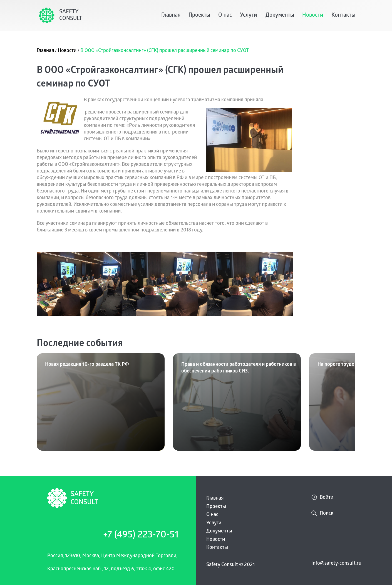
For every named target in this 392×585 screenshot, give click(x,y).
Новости (313, 16)
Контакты (343, 16)
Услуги (249, 16)
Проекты (199, 16)
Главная (171, 16)
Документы (280, 16)
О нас (225, 16)
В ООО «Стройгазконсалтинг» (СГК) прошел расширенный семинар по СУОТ (165, 51)
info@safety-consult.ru (336, 564)
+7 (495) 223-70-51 (141, 536)
